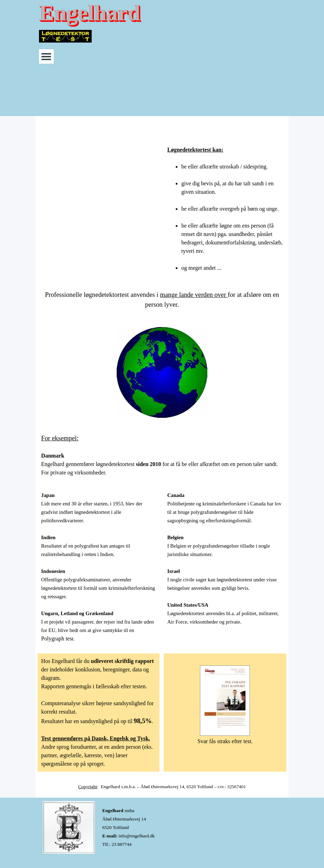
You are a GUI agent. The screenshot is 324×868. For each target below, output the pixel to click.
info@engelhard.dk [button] (137, 836)
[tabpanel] (225, 205)
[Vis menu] (46, 56)
